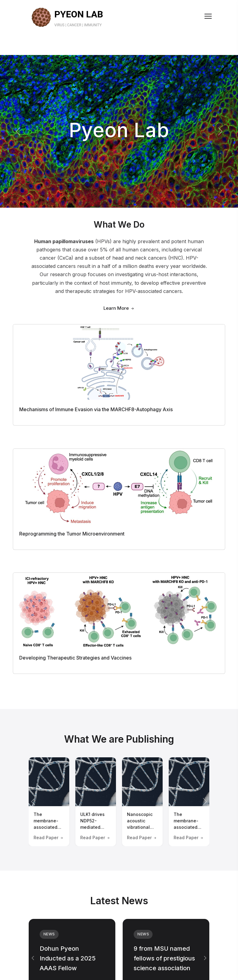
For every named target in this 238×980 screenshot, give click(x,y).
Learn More (119, 308)
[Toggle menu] (208, 16)
